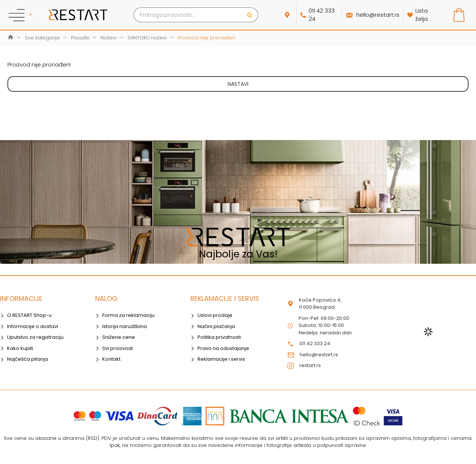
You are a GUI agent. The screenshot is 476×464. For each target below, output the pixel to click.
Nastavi (238, 84)
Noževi (108, 38)
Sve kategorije (42, 38)
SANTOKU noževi (147, 38)
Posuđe (80, 38)
